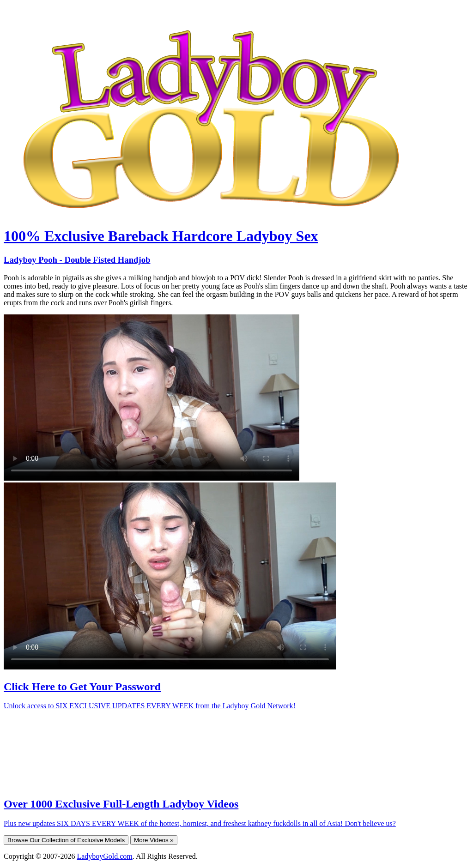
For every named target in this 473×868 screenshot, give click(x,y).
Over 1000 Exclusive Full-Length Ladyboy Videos (121, 804)
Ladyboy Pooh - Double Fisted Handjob (77, 260)
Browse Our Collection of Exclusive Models (66, 840)
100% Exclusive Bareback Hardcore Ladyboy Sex (161, 236)
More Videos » (154, 840)
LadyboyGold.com (104, 856)
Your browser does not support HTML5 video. (152, 398)
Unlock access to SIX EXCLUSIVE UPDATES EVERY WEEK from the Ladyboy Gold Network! (150, 706)
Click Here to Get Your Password (82, 687)
